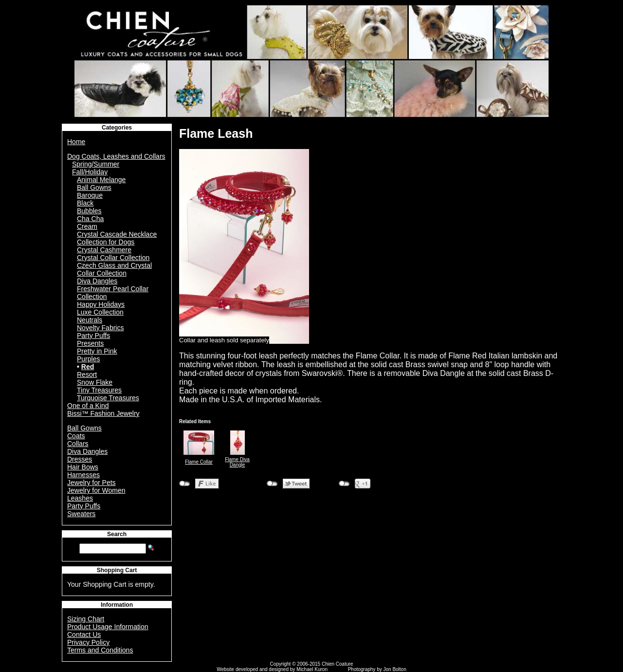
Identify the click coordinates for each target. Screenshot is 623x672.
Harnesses (83, 475)
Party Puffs (93, 336)
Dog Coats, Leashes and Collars (116, 156)
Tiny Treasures (99, 390)
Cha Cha (90, 219)
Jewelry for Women (96, 490)
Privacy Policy (88, 642)
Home (76, 142)
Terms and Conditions (100, 650)
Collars (78, 444)
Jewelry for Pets (92, 483)
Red (88, 367)
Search (117, 534)
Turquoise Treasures (108, 398)
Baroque (90, 195)
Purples (88, 359)
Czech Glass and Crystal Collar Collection (114, 269)
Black (85, 203)
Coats (76, 436)
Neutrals (90, 320)
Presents (90, 343)
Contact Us (84, 635)
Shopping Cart (117, 570)
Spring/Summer (96, 164)
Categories (117, 128)
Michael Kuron (312, 669)
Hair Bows (83, 467)
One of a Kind (88, 406)
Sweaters (81, 514)
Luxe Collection (100, 312)
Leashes (80, 498)
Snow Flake (95, 382)
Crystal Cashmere (104, 250)
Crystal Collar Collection (113, 258)
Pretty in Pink (97, 351)
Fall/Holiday (90, 172)
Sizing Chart (86, 619)
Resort (87, 374)
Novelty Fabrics (100, 328)
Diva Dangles (97, 281)
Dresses (80, 459)
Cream (87, 226)
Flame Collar (199, 462)
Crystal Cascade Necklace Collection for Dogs (117, 238)
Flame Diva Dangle (237, 462)
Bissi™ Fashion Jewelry (103, 413)
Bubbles (89, 211)
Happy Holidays (101, 304)
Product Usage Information (108, 627)
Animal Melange (101, 180)
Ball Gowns (94, 187)
